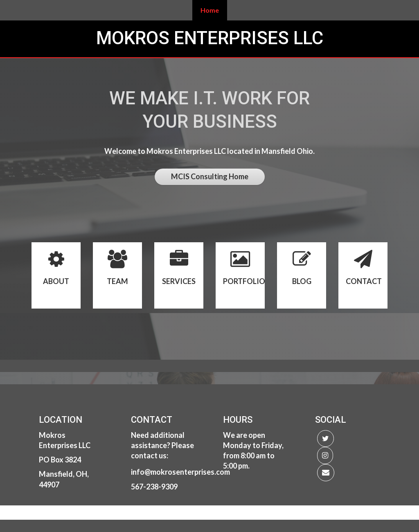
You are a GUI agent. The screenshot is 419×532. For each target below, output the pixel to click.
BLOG (302, 281)
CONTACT (364, 281)
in (134, 472)
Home (210, 10)
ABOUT (56, 281)
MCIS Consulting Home (210, 176)
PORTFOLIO (244, 281)
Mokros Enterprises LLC (210, 38)
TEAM (117, 281)
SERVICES (179, 281)
